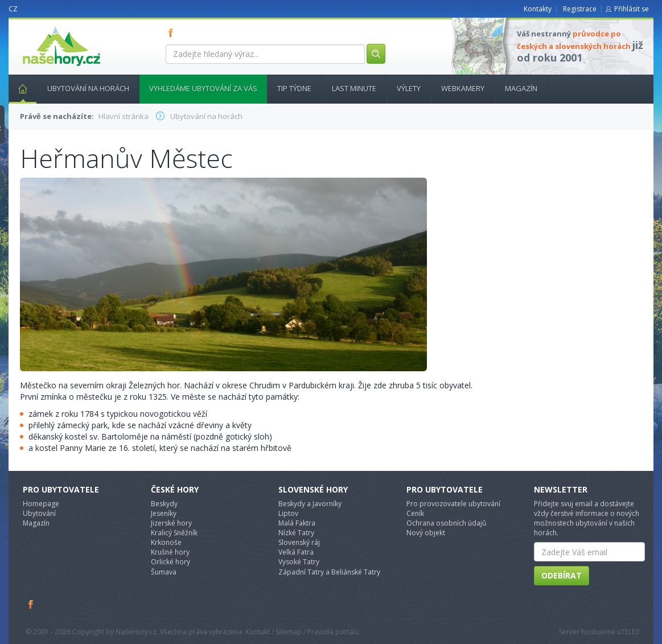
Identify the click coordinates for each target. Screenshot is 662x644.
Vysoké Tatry (299, 562)
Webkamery (463, 88)
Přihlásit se (632, 9)
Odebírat (562, 575)
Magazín (521, 88)
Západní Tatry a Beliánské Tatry (329, 572)
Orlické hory (170, 562)
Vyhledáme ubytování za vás (203, 88)
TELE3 (630, 632)
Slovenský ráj (299, 542)
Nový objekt (426, 533)
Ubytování (39, 513)
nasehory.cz (41, 26)
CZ (13, 9)
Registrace (580, 9)
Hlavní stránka (18, 88)
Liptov (288, 513)
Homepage (41, 504)
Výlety (409, 88)
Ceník (415, 513)
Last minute (354, 88)
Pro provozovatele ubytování (453, 504)
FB (173, 32)
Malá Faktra (297, 523)
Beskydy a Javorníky (310, 504)
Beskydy (164, 504)
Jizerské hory (171, 523)
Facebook (31, 604)
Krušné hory (170, 552)
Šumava (164, 572)
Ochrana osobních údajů (446, 523)
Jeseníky (164, 513)
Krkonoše (166, 542)
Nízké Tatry (296, 533)
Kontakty (538, 9)
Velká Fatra (296, 552)
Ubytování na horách (88, 88)
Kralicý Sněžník (174, 533)
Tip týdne (294, 88)
